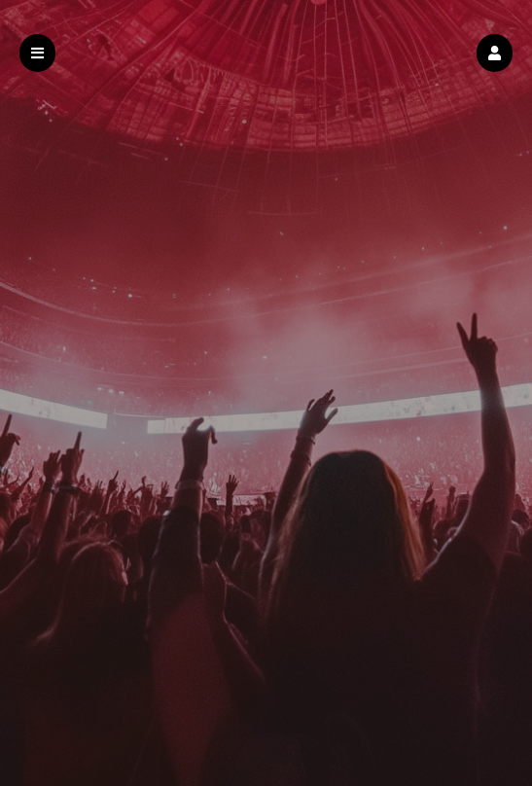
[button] (495, 53)
